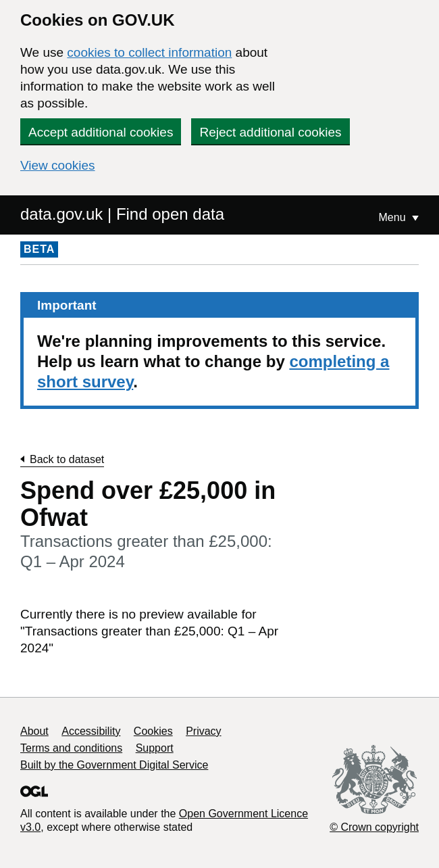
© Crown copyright (374, 827)
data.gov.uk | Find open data (122, 214)
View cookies (58, 165)
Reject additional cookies (270, 132)
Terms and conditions (71, 748)
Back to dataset (67, 459)
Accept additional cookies (101, 132)
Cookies (153, 731)
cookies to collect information (149, 52)
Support (155, 748)
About (34, 731)
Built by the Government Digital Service (114, 765)
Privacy (203, 731)
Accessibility (91, 731)
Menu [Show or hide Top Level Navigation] (394, 217)
